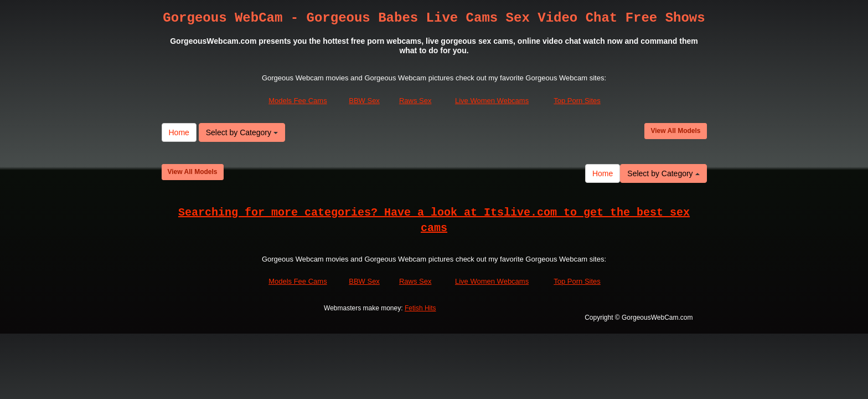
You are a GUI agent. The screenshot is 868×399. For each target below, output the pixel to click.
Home (179, 132)
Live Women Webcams (492, 101)
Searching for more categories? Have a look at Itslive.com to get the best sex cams (434, 221)
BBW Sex (364, 101)
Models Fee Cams (298, 101)
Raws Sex (415, 101)
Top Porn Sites (577, 101)
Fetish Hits (420, 309)
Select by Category (242, 132)
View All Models (675, 131)
